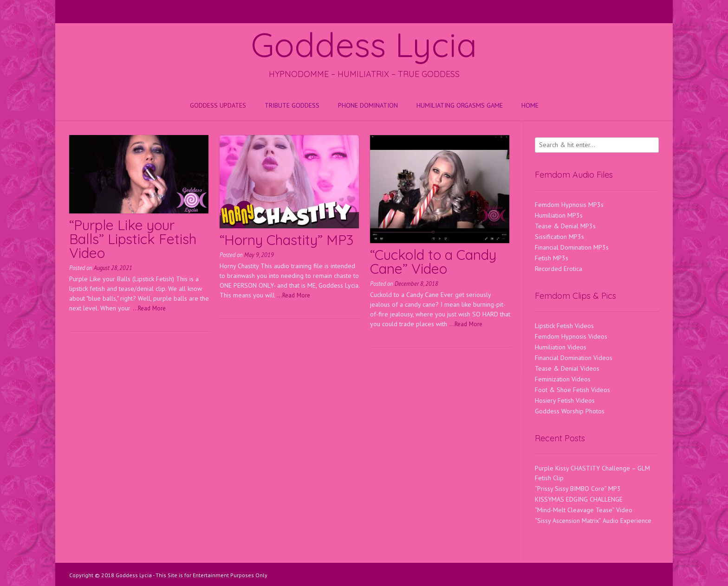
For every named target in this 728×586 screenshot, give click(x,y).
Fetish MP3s (552, 258)
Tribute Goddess (292, 105)
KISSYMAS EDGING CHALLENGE (579, 499)
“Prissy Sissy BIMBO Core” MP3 (578, 489)
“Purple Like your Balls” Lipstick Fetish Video (133, 239)
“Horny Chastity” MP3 (286, 240)
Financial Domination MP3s (572, 247)
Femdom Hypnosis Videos (571, 336)
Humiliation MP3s (559, 215)
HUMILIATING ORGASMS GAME (460, 105)
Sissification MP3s (559, 237)
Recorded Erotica (559, 269)
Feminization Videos (563, 379)
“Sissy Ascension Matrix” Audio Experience (593, 521)
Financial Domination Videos (574, 358)
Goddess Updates (218, 105)
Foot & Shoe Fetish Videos (572, 390)
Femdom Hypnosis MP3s (569, 205)
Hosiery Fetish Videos (565, 400)
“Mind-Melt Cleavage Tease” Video (584, 510)
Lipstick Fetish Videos (564, 326)
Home (530, 105)
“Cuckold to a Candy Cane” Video (433, 262)
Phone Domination (368, 105)
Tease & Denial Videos (567, 368)
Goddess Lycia (364, 45)
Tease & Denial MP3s (565, 226)
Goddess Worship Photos (570, 411)
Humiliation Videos (561, 347)
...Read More (149, 308)
